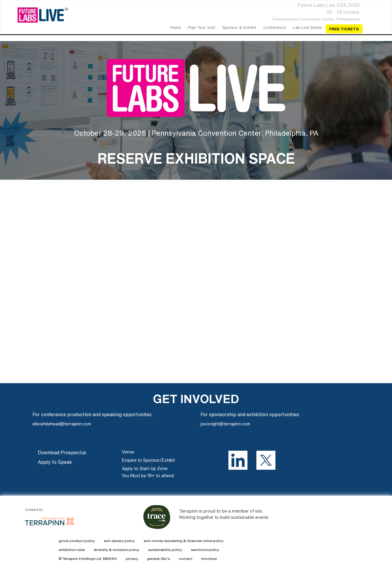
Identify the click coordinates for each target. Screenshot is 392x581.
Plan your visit (202, 27)
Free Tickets (344, 29)
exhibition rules (72, 550)
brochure (209, 559)
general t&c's (158, 559)
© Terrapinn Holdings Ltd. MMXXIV (88, 559)
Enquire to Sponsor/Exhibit (148, 460)
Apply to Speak (55, 462)
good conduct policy (77, 541)
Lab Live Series (308, 27)
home (175, 27)
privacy (132, 559)
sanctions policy (205, 550)
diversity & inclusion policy (116, 550)
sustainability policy (165, 550)
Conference (275, 27)
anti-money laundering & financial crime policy (184, 541)
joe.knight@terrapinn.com (225, 424)
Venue (128, 452)
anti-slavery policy (119, 541)
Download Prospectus (62, 452)
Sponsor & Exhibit (239, 27)
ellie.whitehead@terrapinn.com (62, 424)
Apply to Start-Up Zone (145, 469)
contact (186, 559)
